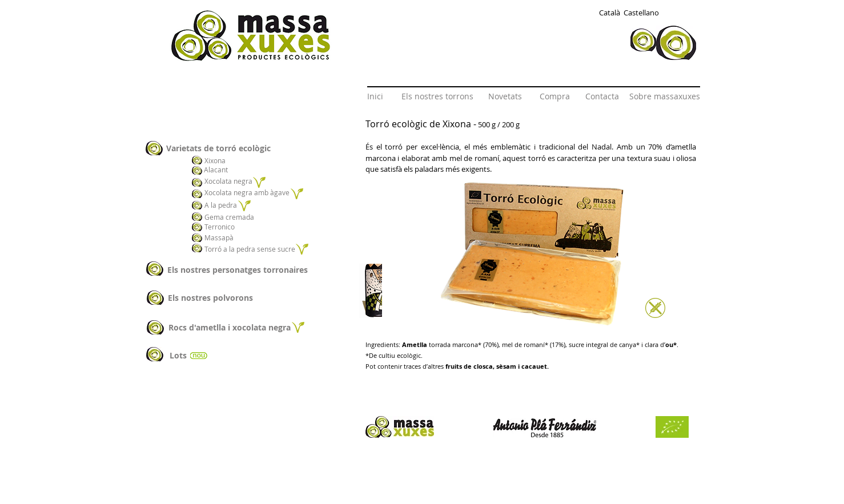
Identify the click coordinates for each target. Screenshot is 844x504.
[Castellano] (641, 13)
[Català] (609, 13)
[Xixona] (220, 160)
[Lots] (178, 355)
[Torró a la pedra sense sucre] (250, 249)
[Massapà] (227, 238)
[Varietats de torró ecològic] (248, 148)
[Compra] (554, 96)
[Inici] (375, 96)
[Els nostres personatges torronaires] (237, 270)
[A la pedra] (221, 205)
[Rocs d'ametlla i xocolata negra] (230, 327)
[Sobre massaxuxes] (665, 96)
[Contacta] (602, 96)
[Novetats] (505, 96)
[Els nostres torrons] (437, 96)
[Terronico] (221, 227)
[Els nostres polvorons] (210, 298)
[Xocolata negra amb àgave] (248, 192)
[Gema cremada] (231, 217)
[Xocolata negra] (229, 181)
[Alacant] (218, 170)
